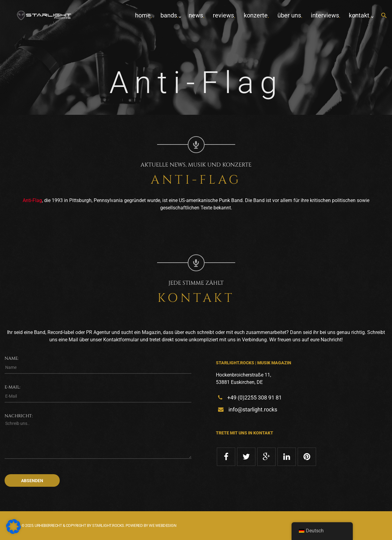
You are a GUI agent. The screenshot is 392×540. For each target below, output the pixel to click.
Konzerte (256, 15)
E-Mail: (13, 387)
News (196, 15)
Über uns (289, 15)
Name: (12, 358)
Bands (169, 15)
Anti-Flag (32, 200)
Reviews (223, 15)
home (143, 15)
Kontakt (359, 15)
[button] (384, 16)
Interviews (325, 15)
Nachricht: (19, 416)
